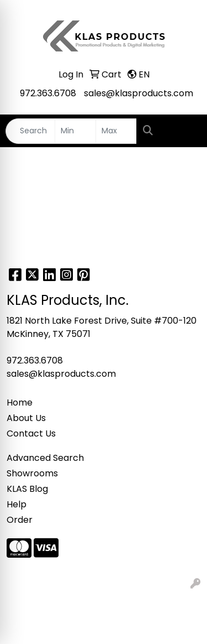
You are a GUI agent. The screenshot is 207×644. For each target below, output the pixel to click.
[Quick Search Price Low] (75, 131)
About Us (26, 418)
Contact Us (31, 433)
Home (20, 402)
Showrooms (32, 473)
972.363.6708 (48, 93)
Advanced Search (45, 458)
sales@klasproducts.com (139, 93)
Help (17, 504)
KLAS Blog (27, 489)
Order (20, 520)
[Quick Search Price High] (116, 131)
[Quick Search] (30, 131)
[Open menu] (185, 131)
